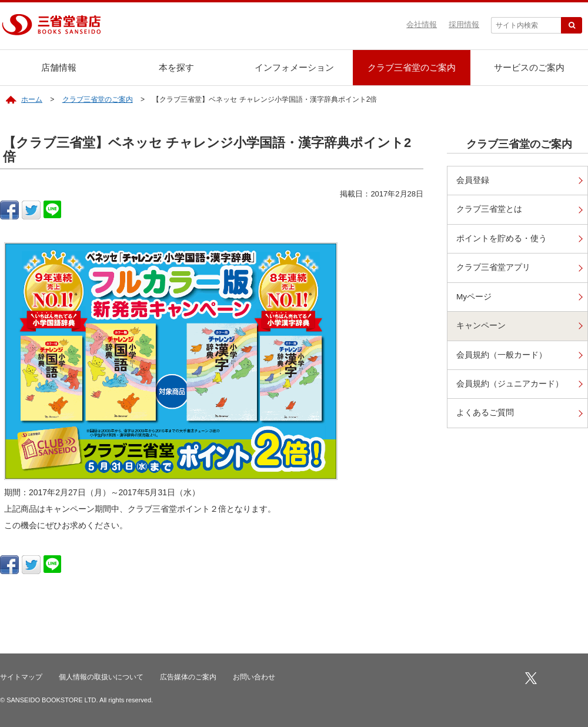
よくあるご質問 (485, 413)
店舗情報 (59, 67)
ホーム (32, 99)
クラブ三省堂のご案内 (412, 67)
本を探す (176, 67)
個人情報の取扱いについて (101, 677)
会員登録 (473, 180)
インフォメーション (294, 67)
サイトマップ (21, 677)
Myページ (474, 297)
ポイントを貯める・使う (502, 239)
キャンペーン (481, 326)
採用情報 (464, 24)
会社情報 (422, 24)
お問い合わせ (254, 677)
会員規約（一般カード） (502, 355)
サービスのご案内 (529, 67)
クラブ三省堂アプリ (493, 267)
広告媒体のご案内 (188, 677)
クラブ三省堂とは (489, 209)
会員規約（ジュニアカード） (510, 384)
